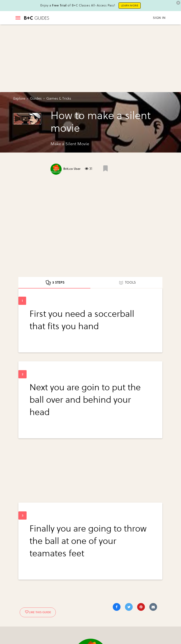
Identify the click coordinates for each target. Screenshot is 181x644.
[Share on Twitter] (129, 607)
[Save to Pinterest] (141, 607)
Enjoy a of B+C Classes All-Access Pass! (78, 5)
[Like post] (105, 168)
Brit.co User (72, 169)
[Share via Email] (153, 607)
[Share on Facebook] (117, 607)
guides (36, 98)
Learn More (130, 6)
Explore (19, 98)
